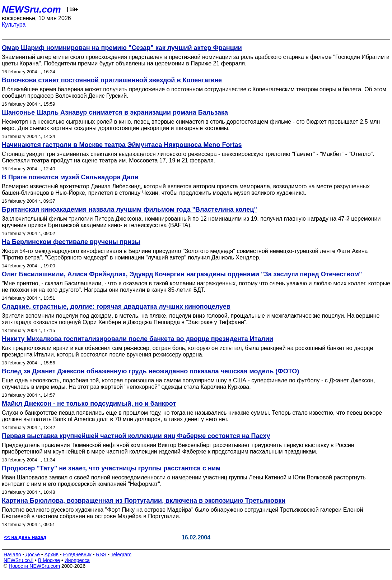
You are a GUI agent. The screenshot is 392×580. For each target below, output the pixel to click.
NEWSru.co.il (18, 560)
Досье (33, 554)
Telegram (121, 554)
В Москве (49, 560)
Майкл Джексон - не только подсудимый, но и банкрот (89, 404)
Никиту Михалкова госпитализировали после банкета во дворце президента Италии (137, 339)
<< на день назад (25, 537)
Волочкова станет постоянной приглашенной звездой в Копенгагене (112, 80)
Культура (14, 25)
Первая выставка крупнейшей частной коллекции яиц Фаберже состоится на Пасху (136, 436)
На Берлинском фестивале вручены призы (71, 242)
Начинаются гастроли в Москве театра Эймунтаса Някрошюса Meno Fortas (122, 145)
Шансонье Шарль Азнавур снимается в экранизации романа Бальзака (115, 112)
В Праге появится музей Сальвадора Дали (70, 177)
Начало (12, 554)
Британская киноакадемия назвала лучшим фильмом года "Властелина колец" (129, 210)
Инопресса (77, 560)
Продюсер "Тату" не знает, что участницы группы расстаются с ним (111, 468)
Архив (52, 554)
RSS (101, 554)
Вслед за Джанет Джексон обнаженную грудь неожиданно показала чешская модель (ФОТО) (150, 371)
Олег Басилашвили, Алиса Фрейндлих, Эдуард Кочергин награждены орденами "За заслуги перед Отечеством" (182, 274)
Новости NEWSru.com (34, 566)
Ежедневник (77, 554)
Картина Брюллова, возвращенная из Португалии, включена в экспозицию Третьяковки (144, 501)
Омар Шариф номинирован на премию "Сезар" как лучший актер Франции (122, 48)
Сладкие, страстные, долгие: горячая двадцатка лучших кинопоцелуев (116, 307)
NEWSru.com (31, 9)
